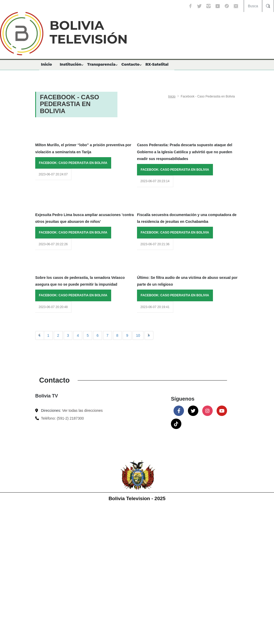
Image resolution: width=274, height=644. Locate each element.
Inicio (46, 64)
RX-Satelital (157, 64)
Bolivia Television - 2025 (137, 498)
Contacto (130, 64)
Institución (70, 64)
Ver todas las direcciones (82, 410)
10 (138, 335)
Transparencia (101, 64)
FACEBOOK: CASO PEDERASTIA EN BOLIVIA (73, 163)
